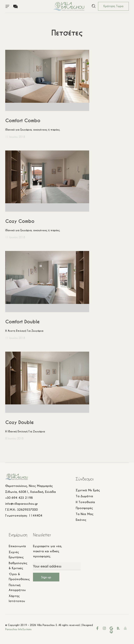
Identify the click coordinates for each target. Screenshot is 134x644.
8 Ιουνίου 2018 (14, 438)
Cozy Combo (20, 221)
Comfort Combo (23, 120)
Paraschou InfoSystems (18, 629)
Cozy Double (20, 422)
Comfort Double (23, 322)
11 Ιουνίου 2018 (15, 137)
